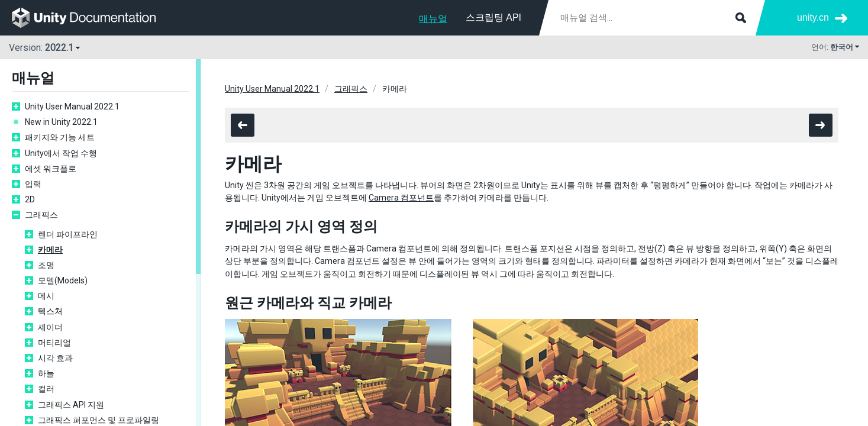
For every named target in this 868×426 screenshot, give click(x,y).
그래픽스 (41, 215)
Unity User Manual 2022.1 (72, 106)
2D (30, 199)
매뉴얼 (433, 19)
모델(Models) (63, 280)
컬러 (46, 389)
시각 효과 (55, 358)
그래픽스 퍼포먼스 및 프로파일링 (99, 420)
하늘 (46, 373)
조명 (46, 265)
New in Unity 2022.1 (61, 122)
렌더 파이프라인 (68, 234)
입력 (33, 184)
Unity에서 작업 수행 (61, 153)
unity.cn (813, 17)
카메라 (50, 250)
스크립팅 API (493, 17)
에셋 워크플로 (51, 169)
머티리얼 (54, 343)
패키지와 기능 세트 (60, 137)
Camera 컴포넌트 (401, 198)
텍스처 (50, 311)
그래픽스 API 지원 (71, 405)
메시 (46, 296)
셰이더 (50, 327)
